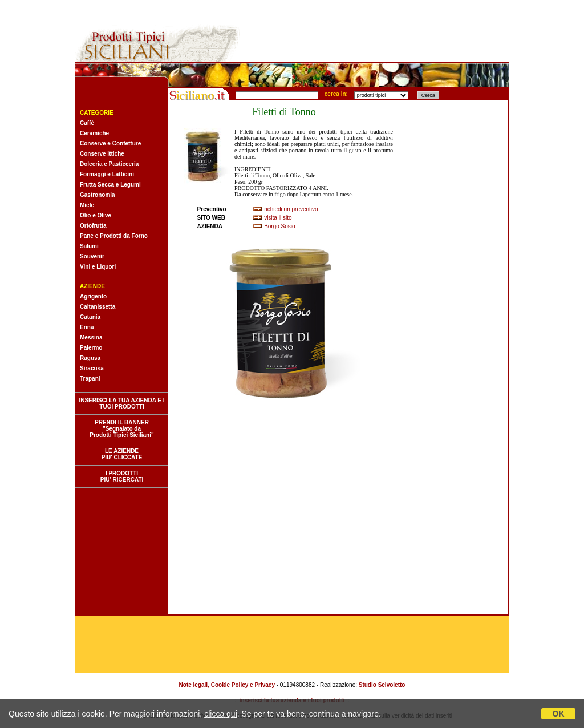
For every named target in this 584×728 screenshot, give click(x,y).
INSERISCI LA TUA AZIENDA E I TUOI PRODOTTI (121, 403)
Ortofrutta (93, 226)
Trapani (90, 379)
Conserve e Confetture (110, 143)
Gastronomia (98, 195)
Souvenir (92, 256)
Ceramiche (94, 133)
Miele (87, 205)
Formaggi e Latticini (107, 174)
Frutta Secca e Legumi (110, 185)
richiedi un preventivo (291, 209)
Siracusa (92, 368)
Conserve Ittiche (102, 154)
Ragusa (90, 358)
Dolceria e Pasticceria (109, 164)
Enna (87, 327)
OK (559, 714)
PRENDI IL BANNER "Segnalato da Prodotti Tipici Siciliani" (121, 429)
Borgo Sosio (279, 226)
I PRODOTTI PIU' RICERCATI (122, 476)
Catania (90, 317)
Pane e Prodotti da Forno (114, 236)
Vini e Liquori (98, 267)
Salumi (89, 246)
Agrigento (93, 296)
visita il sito (278, 218)
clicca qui (221, 714)
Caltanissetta (98, 307)
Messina (91, 337)
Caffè (87, 123)
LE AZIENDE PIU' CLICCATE (122, 454)
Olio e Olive (96, 215)
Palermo (91, 348)
